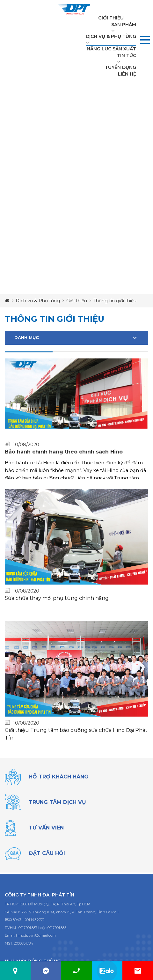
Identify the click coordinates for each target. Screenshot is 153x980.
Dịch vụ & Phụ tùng (111, 36)
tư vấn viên (46, 828)
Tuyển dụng (120, 67)
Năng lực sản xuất (111, 49)
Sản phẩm (124, 25)
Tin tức (127, 55)
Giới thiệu (111, 18)
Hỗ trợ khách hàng (58, 777)
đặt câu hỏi (47, 853)
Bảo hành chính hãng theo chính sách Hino (64, 452)
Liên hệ (127, 74)
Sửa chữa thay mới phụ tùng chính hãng (57, 598)
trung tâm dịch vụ (57, 802)
